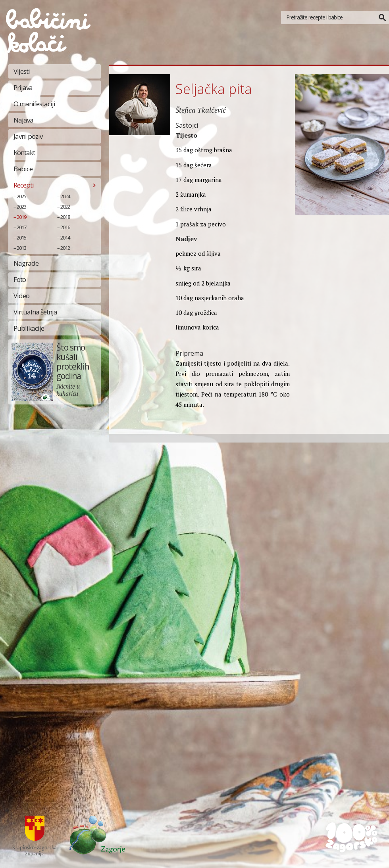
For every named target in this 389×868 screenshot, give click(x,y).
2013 (21, 248)
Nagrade (26, 263)
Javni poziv (28, 136)
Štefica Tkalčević (201, 110)
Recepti (24, 185)
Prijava (23, 87)
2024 (65, 196)
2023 (21, 207)
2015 (21, 238)
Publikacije (29, 328)
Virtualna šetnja (35, 312)
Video (21, 296)
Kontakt (24, 152)
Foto (20, 279)
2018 (65, 217)
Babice (23, 169)
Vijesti (22, 71)
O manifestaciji (34, 104)
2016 (65, 227)
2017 (21, 227)
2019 (21, 217)
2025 (21, 196)
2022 (65, 207)
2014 (65, 238)
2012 (65, 248)
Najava (23, 120)
